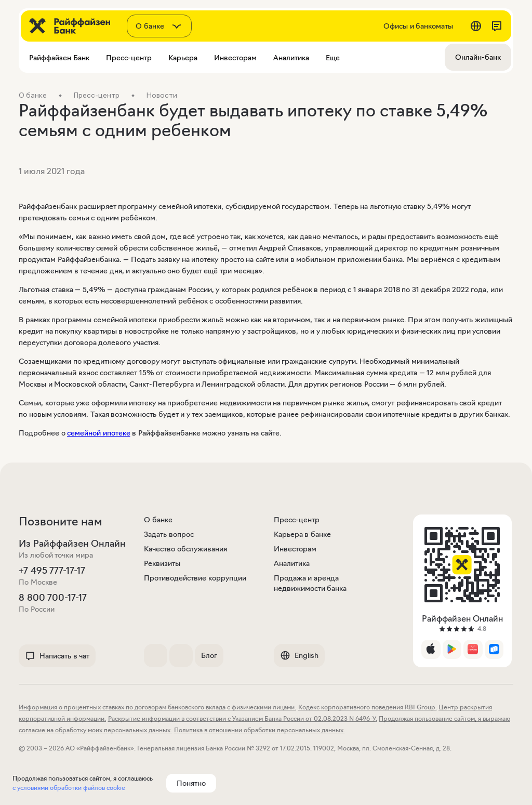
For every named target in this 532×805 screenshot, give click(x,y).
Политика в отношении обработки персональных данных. (260, 730)
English (299, 655)
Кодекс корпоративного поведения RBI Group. (368, 707)
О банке (158, 520)
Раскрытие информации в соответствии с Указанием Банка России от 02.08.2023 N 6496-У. (243, 718)
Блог (209, 655)
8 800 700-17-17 (53, 598)
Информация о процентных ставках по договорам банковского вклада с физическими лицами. (157, 707)
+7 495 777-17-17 (52, 571)
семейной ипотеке (99, 433)
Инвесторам (295, 549)
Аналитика (292, 563)
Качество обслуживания (185, 549)
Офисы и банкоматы (418, 26)
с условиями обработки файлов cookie (69, 788)
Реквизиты (162, 563)
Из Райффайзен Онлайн (72, 544)
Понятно (191, 783)
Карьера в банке (302, 534)
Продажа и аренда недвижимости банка (310, 583)
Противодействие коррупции (195, 578)
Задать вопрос (169, 534)
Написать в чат (57, 656)
